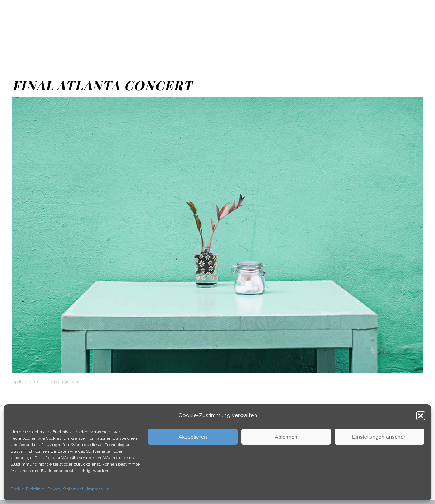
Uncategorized (65, 382)
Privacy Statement (66, 489)
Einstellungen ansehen (379, 437)
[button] (421, 416)
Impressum (98, 489)
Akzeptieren (193, 437)
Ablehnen (286, 437)
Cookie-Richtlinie (27, 489)
